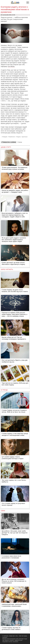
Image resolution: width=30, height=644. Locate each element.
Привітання (12, 137)
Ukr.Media (11, 66)
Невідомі (5, 137)
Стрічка (20, 142)
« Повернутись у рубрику (9, 142)
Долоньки (25, 137)
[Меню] (28, 3)
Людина (19, 137)
